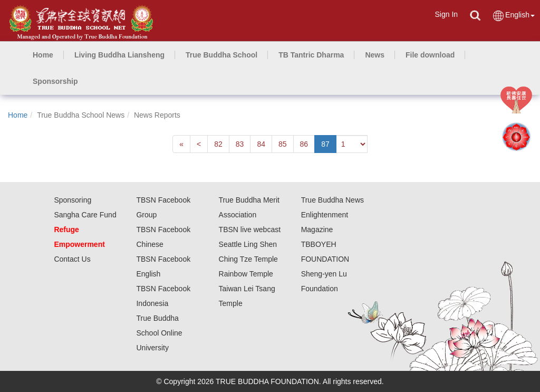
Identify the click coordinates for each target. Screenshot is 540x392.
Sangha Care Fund (85, 215)
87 (325, 144)
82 (218, 144)
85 (283, 144)
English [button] (513, 16)
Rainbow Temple (246, 274)
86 (304, 144)
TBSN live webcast (250, 230)
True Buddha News (332, 200)
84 (261, 144)
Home (18, 115)
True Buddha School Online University (159, 333)
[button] (119, 55)
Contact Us (72, 259)
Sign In (446, 14)
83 (240, 144)
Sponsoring (73, 200)
